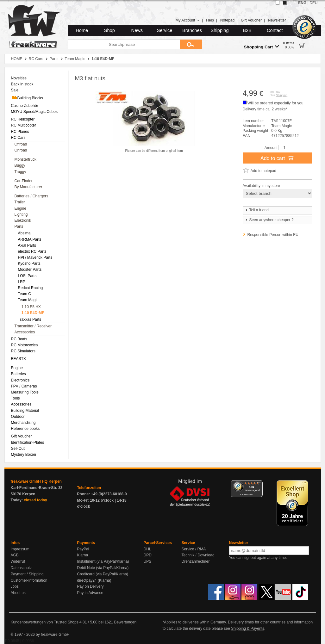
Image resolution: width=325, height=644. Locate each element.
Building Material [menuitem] (25, 411)
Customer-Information (29, 580)
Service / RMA (194, 549)
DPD (148, 555)
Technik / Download (198, 555)
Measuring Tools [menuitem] (25, 392)
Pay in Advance (90, 593)
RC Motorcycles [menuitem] (25, 345)
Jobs (15, 586)
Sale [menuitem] (15, 90)
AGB (15, 555)
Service (165, 30)
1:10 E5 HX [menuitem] (31, 307)
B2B (247, 30)
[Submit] (191, 44)
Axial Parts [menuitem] (27, 245)
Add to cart (277, 158)
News (137, 30)
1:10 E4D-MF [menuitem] (33, 313)
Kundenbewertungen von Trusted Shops (45, 622)
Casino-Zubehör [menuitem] (25, 106)
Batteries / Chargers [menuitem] (31, 196)
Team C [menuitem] (25, 294)
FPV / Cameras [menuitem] (24, 386)
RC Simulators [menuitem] (23, 351)
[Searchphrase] (124, 44)
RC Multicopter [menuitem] (24, 125)
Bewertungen (125, 622)
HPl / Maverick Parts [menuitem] (35, 257)
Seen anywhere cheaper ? (269, 220)
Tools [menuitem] (16, 398)
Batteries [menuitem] (19, 374)
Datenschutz (21, 568)
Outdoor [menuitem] (18, 417)
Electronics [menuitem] (20, 380)
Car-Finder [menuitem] (24, 181)
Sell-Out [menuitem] (18, 449)
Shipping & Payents (248, 629)
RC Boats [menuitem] (19, 339)
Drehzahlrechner (196, 561)
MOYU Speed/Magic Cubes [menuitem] (34, 112)
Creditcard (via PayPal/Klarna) (103, 574)
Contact (275, 30)
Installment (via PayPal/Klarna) (103, 561)
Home (82, 30)
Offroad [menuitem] (21, 144)
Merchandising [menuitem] (23, 423)
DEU (313, 3)
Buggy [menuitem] (20, 165)
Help (210, 20)
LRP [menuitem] (22, 282)
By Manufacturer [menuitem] (28, 187)
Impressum (20, 549)
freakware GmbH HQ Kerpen (36, 481)
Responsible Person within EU (273, 235)
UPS (148, 561)
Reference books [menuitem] (25, 429)
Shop (109, 30)
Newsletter (277, 20)
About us (18, 593)
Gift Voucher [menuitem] (22, 436)
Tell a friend (257, 210)
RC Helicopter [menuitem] (23, 119)
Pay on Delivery (91, 586)
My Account (187, 20)
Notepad (227, 20)
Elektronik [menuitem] (23, 220)
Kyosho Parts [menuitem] (29, 263)
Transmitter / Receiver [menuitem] (33, 326)
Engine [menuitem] (20, 208)
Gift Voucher (251, 20)
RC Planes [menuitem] (20, 132)
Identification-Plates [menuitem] (28, 443)
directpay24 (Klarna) (94, 580)
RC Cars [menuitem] (18, 138)
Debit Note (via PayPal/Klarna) (103, 568)
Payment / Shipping (27, 574)
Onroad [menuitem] (21, 150)
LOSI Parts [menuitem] (27, 276)
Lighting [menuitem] (21, 214)
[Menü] (259, 484)
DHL (147, 549)
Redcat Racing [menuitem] (31, 288)
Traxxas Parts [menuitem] (30, 319)
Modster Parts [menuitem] (30, 269)
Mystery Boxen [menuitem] (24, 455)
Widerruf (18, 561)
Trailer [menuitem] (20, 202)
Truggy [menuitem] (20, 172)
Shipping (220, 30)
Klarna (83, 555)
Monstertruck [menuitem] (25, 159)
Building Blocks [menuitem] (27, 98)
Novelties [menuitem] (19, 78)
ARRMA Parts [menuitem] (30, 239)
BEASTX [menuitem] (19, 359)
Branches (192, 30)
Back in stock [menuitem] (22, 84)
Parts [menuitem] (19, 226)
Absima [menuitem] (24, 233)
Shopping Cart (262, 47)
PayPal (83, 549)
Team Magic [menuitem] (28, 300)
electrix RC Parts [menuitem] (32, 251)
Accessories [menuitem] (25, 332)
